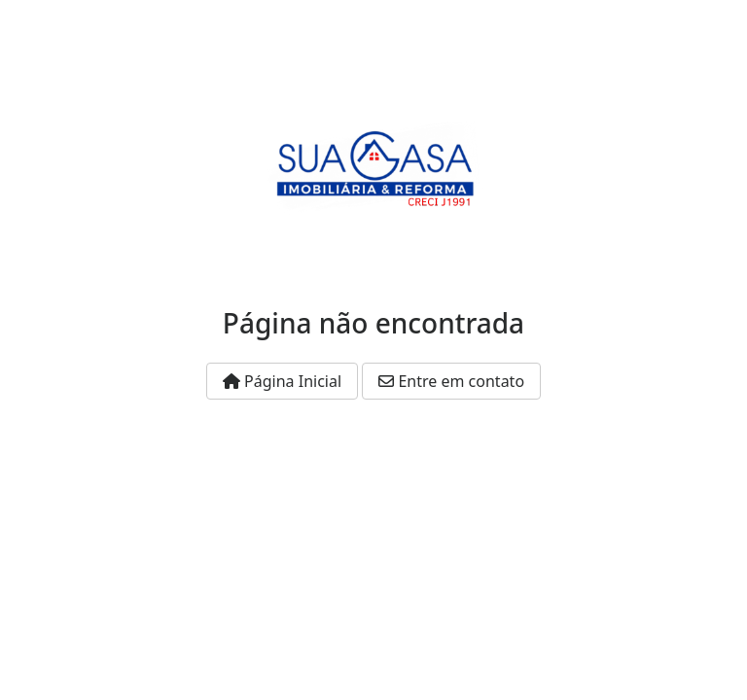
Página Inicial (282, 381)
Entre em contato (451, 381)
